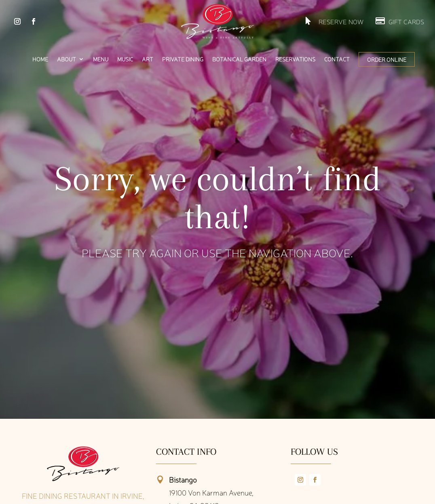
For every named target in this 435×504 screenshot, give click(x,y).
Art (148, 59)
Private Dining (183, 59)
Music (125, 59)
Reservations (295, 59)
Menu (101, 59)
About (67, 59)
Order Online (387, 59)
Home (40, 59)
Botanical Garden (239, 59)
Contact (337, 59)
